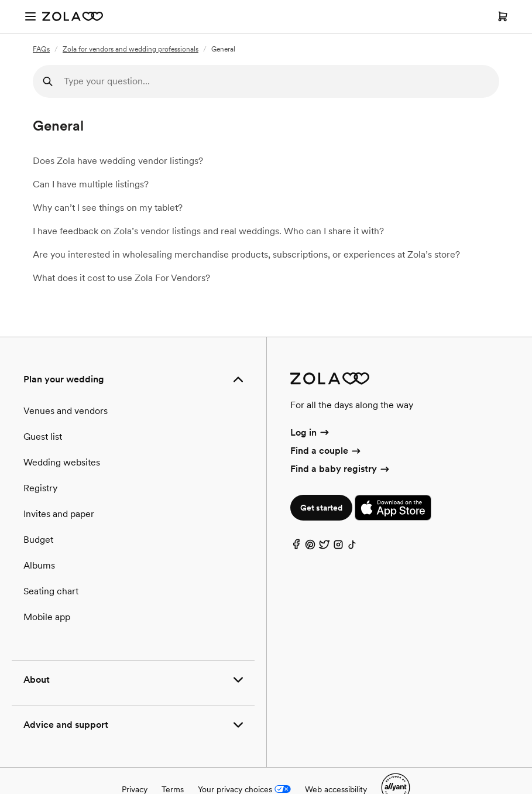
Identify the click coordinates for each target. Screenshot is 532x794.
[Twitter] (324, 547)
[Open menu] (30, 16)
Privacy (135, 789)
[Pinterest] (310, 547)
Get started (321, 508)
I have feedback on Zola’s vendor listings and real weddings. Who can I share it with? (208, 231)
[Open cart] (503, 16)
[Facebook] (296, 547)
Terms (173, 789)
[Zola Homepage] (73, 16)
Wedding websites (62, 462)
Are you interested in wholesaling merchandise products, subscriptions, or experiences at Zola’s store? (246, 254)
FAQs (41, 49)
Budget (38, 540)
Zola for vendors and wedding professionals (131, 49)
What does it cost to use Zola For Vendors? (121, 278)
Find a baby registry (341, 469)
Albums (39, 565)
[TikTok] (352, 547)
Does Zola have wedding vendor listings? (118, 161)
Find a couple (326, 451)
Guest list (43, 437)
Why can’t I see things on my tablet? (108, 208)
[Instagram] (338, 547)
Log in (310, 432)
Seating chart (51, 591)
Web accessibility (336, 789)
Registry (40, 488)
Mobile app (47, 617)
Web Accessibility (0, 0)
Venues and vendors (66, 411)
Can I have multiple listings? (91, 184)
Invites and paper (59, 514)
